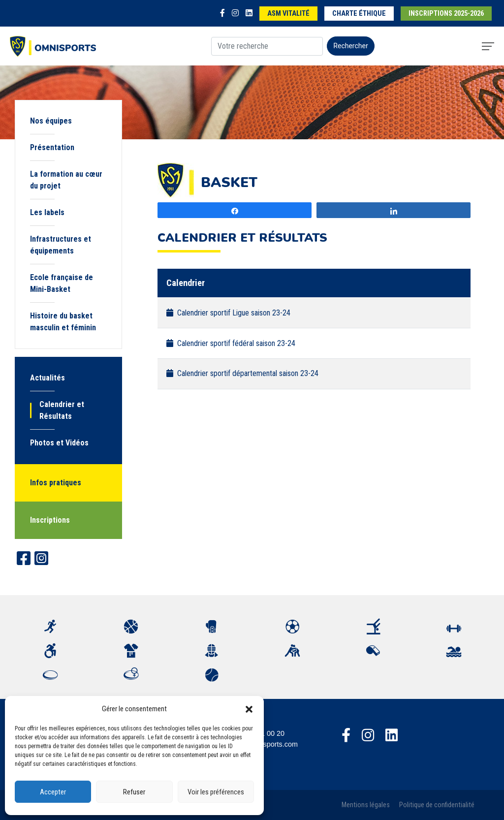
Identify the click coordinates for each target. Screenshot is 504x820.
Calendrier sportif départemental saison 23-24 (242, 373)
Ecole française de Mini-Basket (62, 283)
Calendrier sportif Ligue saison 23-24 (228, 313)
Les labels (47, 212)
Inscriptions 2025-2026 (446, 14)
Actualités (47, 378)
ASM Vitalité (288, 14)
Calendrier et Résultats (62, 410)
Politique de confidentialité (437, 805)
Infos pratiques (56, 483)
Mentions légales (366, 805)
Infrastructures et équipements (61, 245)
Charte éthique (359, 14)
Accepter (53, 792)
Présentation (52, 147)
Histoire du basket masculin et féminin (63, 322)
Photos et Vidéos (59, 443)
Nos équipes (51, 121)
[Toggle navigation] (488, 46)
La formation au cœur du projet (66, 180)
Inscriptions (50, 520)
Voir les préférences (216, 792)
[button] (249, 709)
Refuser (134, 792)
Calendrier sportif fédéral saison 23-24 (231, 343)
